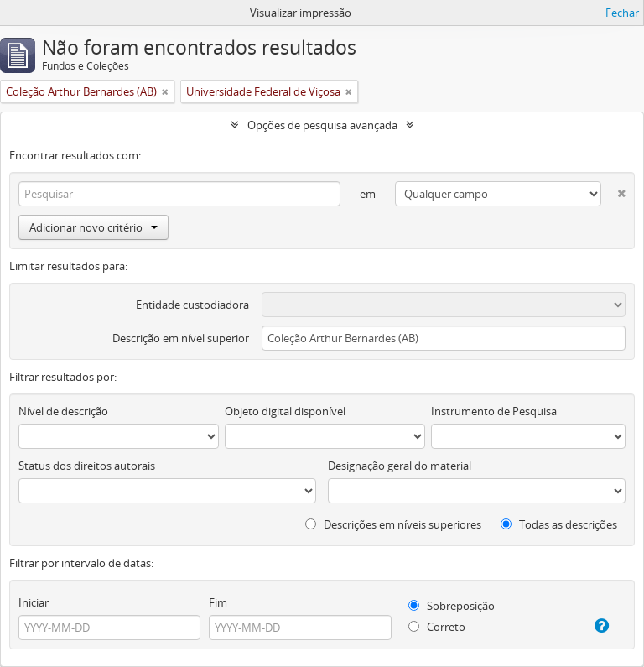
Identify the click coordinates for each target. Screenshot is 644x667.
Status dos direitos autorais (87, 466)
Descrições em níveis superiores (393, 524)
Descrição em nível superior (181, 338)
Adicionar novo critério (93, 227)
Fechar (622, 13)
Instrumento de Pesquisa (494, 411)
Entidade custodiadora (192, 305)
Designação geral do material (400, 466)
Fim (218, 602)
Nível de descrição (63, 411)
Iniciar (34, 602)
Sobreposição (452, 606)
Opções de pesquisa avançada (322, 125)
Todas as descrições (559, 524)
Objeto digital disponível (285, 411)
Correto (437, 627)
